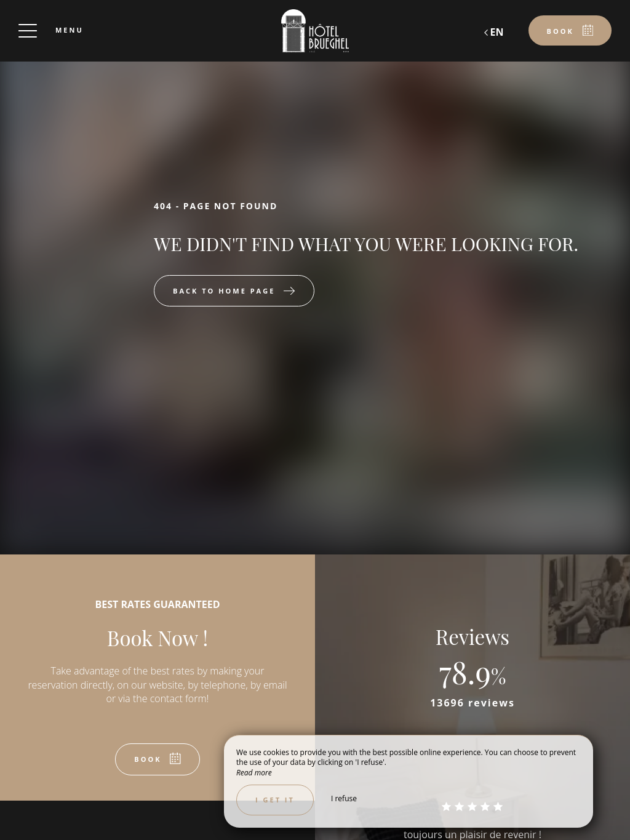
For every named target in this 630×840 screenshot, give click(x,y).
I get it (275, 800)
